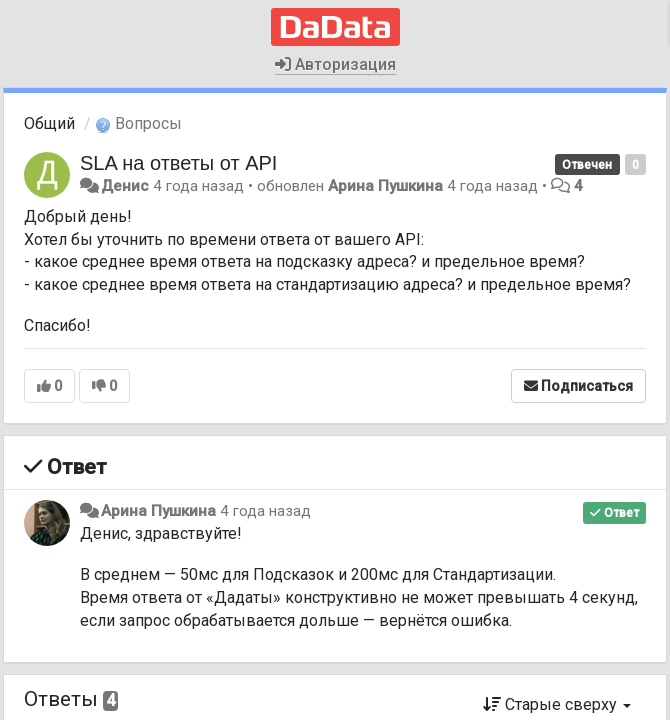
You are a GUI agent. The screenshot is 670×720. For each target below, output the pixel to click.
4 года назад (265, 511)
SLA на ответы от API (178, 163)
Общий (49, 123)
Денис (125, 186)
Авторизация (335, 64)
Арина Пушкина (385, 186)
